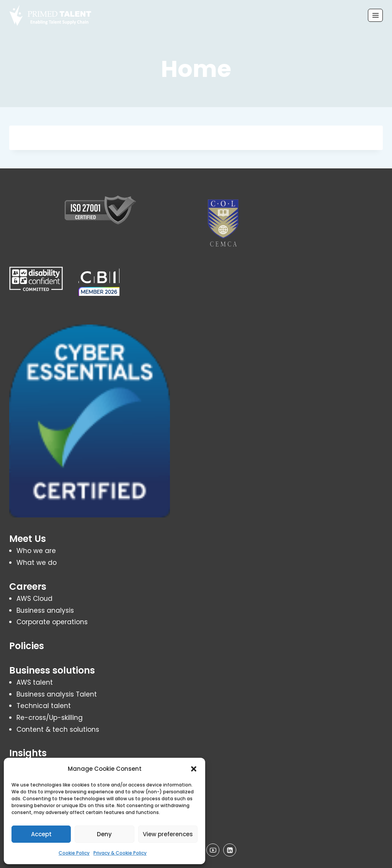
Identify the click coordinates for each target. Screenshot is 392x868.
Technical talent (44, 706)
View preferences (168, 834)
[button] (194, 769)
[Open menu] (375, 15)
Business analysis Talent (57, 694)
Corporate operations (52, 622)
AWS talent (35, 682)
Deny (104, 834)
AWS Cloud (34, 599)
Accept (41, 834)
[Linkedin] (230, 850)
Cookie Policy (74, 853)
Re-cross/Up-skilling (50, 718)
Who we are (36, 551)
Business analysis (45, 610)
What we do (37, 563)
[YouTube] (213, 850)
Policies (27, 646)
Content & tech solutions (58, 729)
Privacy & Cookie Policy (120, 853)
